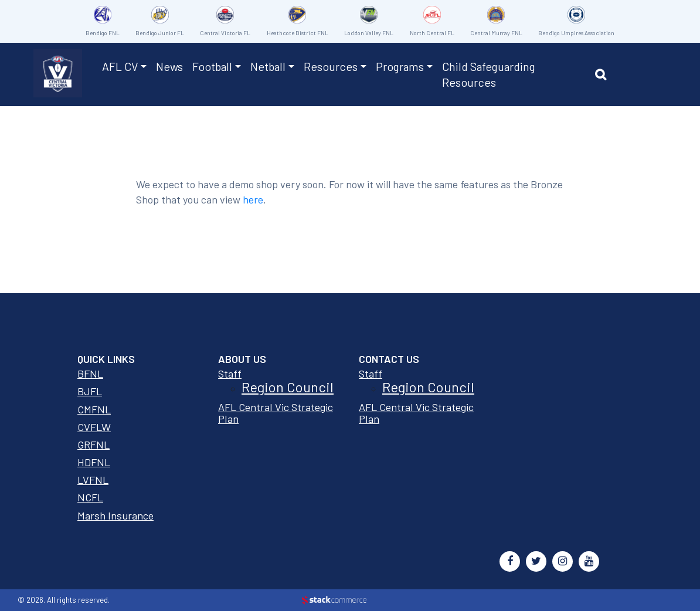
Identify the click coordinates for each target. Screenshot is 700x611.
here (253, 199)
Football (212, 66)
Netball (268, 66)
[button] (604, 76)
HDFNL (94, 462)
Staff (230, 374)
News (169, 66)
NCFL (90, 497)
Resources (331, 66)
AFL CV (120, 66)
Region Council (288, 387)
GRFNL (94, 444)
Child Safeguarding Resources (489, 74)
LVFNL (93, 480)
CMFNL (94, 409)
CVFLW (94, 427)
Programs (400, 66)
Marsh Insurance (115, 515)
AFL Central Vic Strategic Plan (276, 413)
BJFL (90, 391)
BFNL (90, 374)
